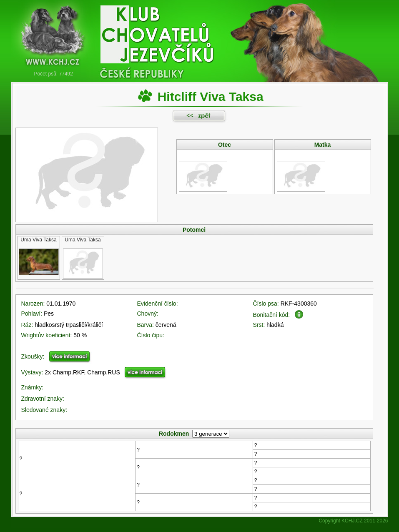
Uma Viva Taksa (38, 240)
